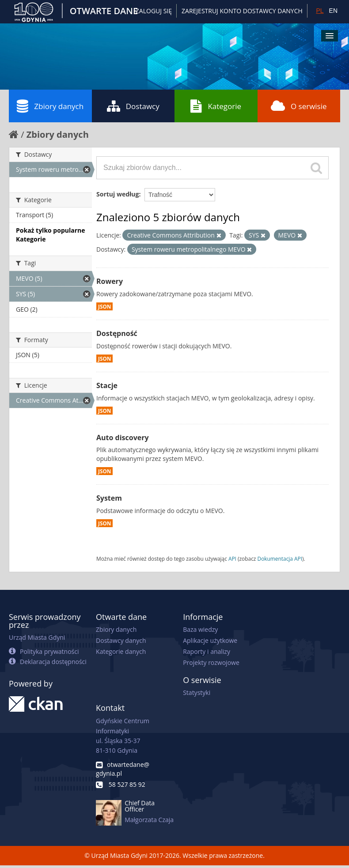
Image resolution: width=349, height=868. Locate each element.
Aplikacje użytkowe (210, 640)
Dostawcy (133, 106)
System (109, 498)
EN (333, 11)
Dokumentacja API (280, 559)
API (232, 559)
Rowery (110, 281)
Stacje (107, 385)
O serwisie (299, 106)
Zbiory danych (50, 106)
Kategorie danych (121, 651)
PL (320, 11)
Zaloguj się (154, 11)
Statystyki (197, 693)
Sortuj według (118, 194)
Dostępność (117, 333)
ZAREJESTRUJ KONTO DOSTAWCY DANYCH (242, 11)
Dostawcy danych (121, 640)
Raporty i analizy (207, 651)
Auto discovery (123, 438)
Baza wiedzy (200, 629)
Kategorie (216, 106)
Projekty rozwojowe (211, 662)
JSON (104, 306)
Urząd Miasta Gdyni (37, 637)
